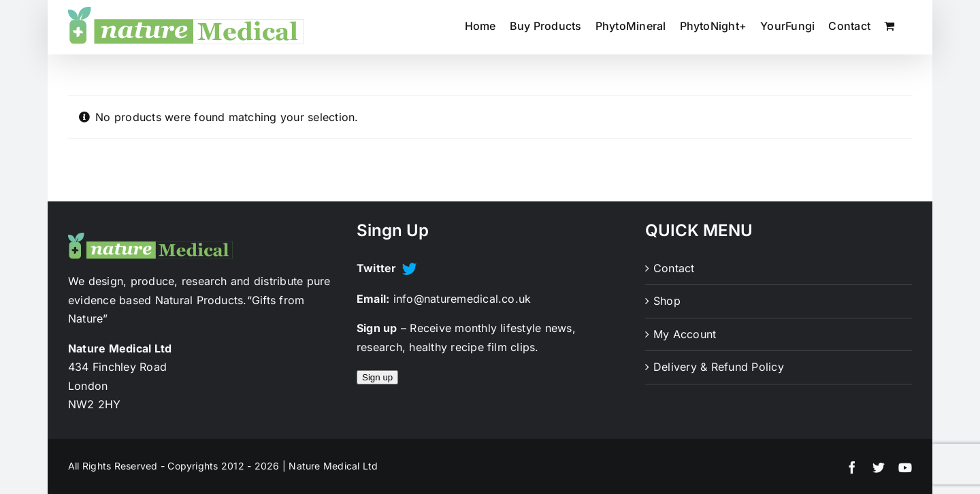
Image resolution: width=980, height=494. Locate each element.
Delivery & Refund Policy (719, 367)
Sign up (377, 377)
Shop (667, 301)
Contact (674, 268)
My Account (685, 334)
